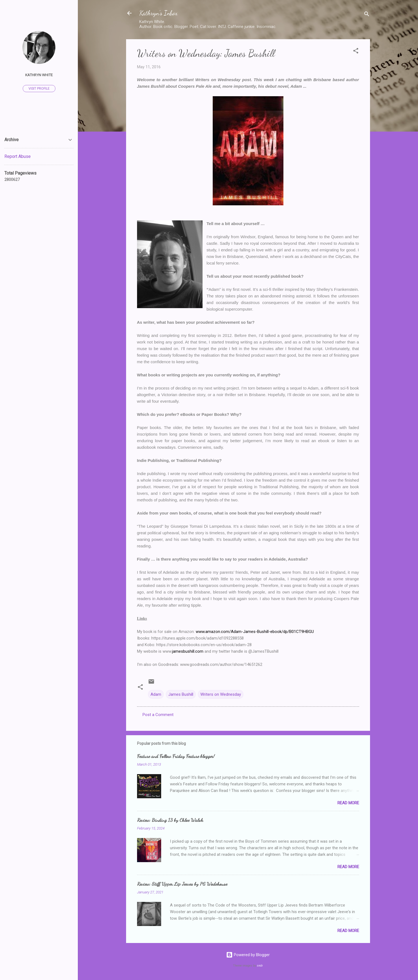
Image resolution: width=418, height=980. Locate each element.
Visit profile (39, 89)
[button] (356, 52)
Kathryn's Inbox (158, 13)
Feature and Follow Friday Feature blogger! (176, 756)
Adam (156, 694)
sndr (260, 966)
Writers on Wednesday (221, 694)
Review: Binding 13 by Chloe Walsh (170, 820)
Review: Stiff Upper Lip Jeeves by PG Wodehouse (182, 884)
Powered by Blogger (248, 955)
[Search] (367, 15)
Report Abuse (18, 156)
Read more (348, 803)
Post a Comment (158, 715)
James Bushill (181, 694)
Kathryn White (39, 75)
